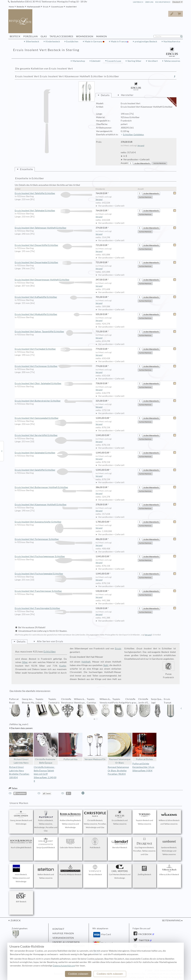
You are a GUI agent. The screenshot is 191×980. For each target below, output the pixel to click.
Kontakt (58, 929)
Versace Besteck (95, 870)
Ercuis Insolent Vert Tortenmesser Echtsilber (54, 539)
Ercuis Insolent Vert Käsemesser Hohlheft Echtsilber (54, 505)
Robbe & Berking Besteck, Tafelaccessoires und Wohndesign (70, 820)
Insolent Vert (71, 7)
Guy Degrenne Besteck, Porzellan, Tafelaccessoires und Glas (144, 847)
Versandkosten (63, 938)
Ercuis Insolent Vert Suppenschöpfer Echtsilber (54, 522)
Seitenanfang (171, 920)
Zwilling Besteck (144, 870)
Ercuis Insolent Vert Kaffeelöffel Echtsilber (54, 297)
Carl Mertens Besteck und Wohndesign (120, 872)
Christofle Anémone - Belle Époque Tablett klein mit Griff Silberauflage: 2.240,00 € (45, 774)
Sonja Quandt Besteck (46, 843)
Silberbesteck (32, 41)
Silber (25, 662)
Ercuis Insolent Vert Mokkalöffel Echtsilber (54, 314)
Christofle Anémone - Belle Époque (46, 748)
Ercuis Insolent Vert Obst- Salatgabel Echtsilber (54, 383)
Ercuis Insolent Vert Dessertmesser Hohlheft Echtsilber (54, 280)
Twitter (144, 940)
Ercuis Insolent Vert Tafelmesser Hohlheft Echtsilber (54, 228)
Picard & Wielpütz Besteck (70, 870)
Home (11, 7)
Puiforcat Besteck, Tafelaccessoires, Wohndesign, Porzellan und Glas (46, 821)
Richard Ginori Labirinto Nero (21, 748)
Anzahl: (124, 163)
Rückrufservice (163, 2)
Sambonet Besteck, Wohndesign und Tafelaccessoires (169, 847)
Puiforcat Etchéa (144, 747)
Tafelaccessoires (172, 61)
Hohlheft (86, 662)
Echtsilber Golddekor (134, 135)
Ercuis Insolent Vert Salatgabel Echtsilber (54, 453)
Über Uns (149, 2)
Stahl (106, 665)
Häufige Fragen (63, 933)
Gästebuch (138, 2)
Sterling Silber (134, 61)
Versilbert (153, 61)
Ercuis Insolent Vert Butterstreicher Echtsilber (54, 401)
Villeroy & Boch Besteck (169, 870)
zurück (15, 920)
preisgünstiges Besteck (146, 41)
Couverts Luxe (57, 7)
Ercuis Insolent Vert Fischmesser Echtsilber (54, 366)
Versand (141, 145)
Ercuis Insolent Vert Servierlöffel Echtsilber (54, 435)
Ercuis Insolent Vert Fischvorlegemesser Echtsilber (54, 557)
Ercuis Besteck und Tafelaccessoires (120, 818)
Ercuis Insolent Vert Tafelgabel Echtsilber (54, 211)
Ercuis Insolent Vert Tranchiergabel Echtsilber (54, 608)
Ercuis (46, 7)
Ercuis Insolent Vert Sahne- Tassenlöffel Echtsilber (54, 332)
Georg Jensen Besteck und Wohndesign (21, 818)
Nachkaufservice (172, 41)
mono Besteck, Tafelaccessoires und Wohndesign (21, 874)
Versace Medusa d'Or (95, 747)
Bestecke (20, 7)
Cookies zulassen (78, 974)
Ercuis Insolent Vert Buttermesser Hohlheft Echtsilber (54, 487)
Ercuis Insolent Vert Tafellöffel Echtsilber (54, 193)
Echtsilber (50, 652)
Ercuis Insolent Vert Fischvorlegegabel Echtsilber (54, 574)
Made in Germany (94, 41)
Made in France (119, 41)
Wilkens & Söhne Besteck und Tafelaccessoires (169, 818)
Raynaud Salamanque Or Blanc (120, 748)
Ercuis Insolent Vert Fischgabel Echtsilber (54, 349)
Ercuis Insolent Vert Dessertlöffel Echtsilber (54, 245)
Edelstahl (96, 61)
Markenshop (79, 61)
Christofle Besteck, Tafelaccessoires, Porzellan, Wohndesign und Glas (95, 820)
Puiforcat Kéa (70, 747)
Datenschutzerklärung (64, 966)
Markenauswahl (34, 7)
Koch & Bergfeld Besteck (21, 843)
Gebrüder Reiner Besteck (70, 843)
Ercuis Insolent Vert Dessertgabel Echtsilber (54, 262)
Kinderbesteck (53, 41)
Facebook (145, 934)
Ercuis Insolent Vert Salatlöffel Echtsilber (54, 470)
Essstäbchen (72, 41)
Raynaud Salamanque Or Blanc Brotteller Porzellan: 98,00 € (118, 771)
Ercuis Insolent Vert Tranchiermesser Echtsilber (54, 591)
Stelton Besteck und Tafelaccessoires (46, 872)
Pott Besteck (95, 843)
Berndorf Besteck (120, 843)
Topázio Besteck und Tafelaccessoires (144, 818)
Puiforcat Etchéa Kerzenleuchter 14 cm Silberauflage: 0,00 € (143, 767)
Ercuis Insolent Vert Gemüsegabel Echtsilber (54, 418)
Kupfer (63, 666)
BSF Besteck (21, 897)
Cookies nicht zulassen (110, 974)
